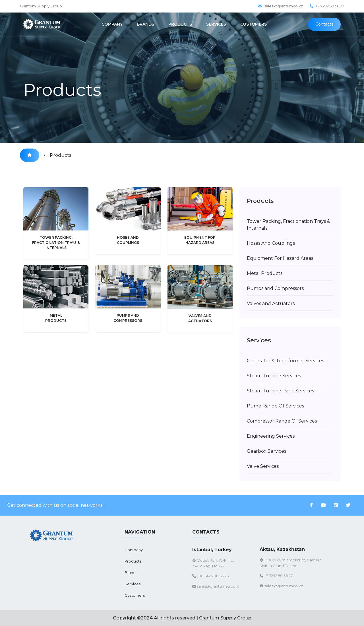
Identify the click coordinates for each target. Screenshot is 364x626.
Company (134, 550)
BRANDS (145, 24)
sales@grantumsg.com (216, 586)
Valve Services (263, 466)
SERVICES (216, 24)
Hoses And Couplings (271, 243)
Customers (135, 595)
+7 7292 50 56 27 (327, 6)
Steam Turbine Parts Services (280, 391)
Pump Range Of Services (275, 406)
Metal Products (265, 273)
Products (60, 155)
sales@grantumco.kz (281, 6)
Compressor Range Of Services (282, 421)
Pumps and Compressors (275, 288)
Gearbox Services (266, 451)
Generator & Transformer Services (285, 361)
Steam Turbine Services (274, 376)
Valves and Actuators (271, 303)
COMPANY (112, 24)
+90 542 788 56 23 (211, 576)
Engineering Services (271, 436)
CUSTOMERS (254, 24)
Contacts (324, 24)
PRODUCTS (180, 24)
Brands (131, 573)
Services (133, 584)
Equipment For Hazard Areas (280, 258)
